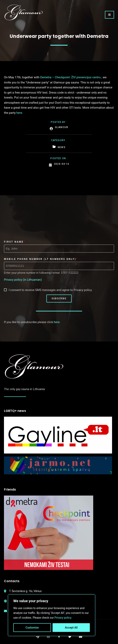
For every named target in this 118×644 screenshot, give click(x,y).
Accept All (71, 628)
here (19, 113)
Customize (32, 628)
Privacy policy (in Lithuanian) (23, 280)
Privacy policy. (63, 618)
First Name (14, 242)
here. (57, 322)
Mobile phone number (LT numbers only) (40, 259)
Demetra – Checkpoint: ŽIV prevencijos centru (70, 77)
